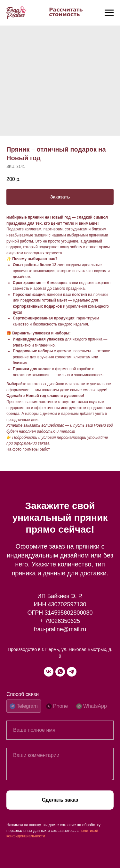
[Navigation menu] (109, 13)
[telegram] (72, 672)
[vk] (49, 672)
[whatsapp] (60, 672)
